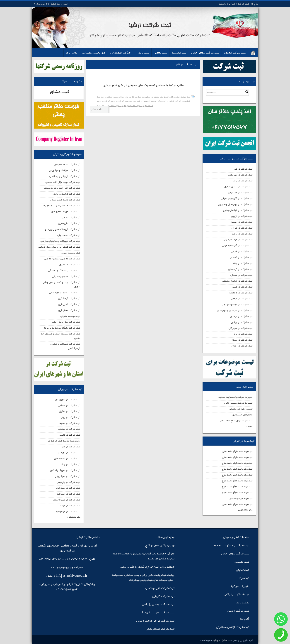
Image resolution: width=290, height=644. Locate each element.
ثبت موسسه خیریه (71, 253)
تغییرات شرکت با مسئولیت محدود (235, 397)
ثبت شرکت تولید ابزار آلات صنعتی (63, 182)
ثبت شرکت (186, 97)
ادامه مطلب (97, 109)
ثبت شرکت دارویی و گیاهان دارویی (62, 259)
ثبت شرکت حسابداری (69, 310)
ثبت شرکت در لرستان (241, 316)
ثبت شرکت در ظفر (71, 447)
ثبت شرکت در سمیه (70, 423)
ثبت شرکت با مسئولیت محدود (231, 545)
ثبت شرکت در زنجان (242, 346)
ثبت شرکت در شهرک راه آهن (65, 470)
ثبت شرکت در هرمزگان (240, 328)
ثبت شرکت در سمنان (242, 340)
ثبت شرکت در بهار (71, 417)
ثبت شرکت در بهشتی (69, 429)
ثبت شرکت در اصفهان (241, 222)
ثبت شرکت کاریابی (163, 596)
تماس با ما (72, 53)
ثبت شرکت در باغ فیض (68, 482)
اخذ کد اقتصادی (122, 53)
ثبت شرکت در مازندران (240, 193)
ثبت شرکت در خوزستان (240, 175)
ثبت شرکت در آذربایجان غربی (237, 246)
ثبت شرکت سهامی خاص (205, 53)
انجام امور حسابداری (242, 415)
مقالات (249, 427)
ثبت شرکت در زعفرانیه (69, 494)
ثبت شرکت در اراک (243, 181)
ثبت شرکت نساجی (71, 217)
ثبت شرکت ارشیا (221, 640)
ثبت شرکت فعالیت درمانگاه (66, 194)
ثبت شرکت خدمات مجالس (67, 164)
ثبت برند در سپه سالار (241, 498)
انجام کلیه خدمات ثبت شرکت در (64, 441)
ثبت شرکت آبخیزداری (69, 304)
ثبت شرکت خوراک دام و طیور (65, 212)
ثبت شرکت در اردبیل (242, 234)
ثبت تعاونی (160, 53)
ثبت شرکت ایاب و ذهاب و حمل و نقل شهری (62, 284)
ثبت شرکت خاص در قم (147, 101)
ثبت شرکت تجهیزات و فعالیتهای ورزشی (60, 241)
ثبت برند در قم (114, 101)
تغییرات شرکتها (240, 586)
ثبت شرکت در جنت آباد (68, 488)
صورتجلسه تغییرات (94, 53)
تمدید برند (243, 603)
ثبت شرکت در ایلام (243, 263)
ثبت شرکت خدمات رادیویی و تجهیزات (61, 206)
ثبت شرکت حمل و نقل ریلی (66, 322)
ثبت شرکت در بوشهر (242, 322)
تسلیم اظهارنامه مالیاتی (241, 409)
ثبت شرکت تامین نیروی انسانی (65, 293)
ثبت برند (144, 53)
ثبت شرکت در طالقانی (69, 405)
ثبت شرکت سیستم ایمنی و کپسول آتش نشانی (60, 336)
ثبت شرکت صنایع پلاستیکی (66, 276)
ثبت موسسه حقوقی (70, 316)
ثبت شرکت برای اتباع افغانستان (236, 421)
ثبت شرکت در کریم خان (68, 512)
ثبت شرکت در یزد (243, 334)
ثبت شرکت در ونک (71, 464)
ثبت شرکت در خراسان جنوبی (238, 240)
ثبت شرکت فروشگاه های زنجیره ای (62, 229)
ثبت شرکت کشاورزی (70, 265)
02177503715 (50, 559)
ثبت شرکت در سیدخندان (67, 459)
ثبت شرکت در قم (243, 169)
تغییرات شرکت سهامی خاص (238, 403)
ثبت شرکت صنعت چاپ (69, 235)
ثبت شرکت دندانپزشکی (160, 629)
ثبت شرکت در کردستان (240, 269)
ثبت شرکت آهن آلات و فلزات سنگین (62, 188)
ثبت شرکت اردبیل (238, 611)
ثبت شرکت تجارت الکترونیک (157, 613)
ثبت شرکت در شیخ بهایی (68, 476)
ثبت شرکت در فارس (242, 251)
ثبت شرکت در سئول (70, 411)
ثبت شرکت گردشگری (69, 298)
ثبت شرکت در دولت (70, 506)
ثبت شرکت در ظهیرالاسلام (67, 500)
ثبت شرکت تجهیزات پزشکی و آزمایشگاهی (65, 346)
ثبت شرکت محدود (235, 53)
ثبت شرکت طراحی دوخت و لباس (155, 621)
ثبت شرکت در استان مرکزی (238, 187)
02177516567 (76, 559)
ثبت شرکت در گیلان (242, 287)
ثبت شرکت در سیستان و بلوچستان (235, 310)
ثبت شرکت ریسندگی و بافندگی (64, 271)
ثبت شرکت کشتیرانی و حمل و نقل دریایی (59, 247)
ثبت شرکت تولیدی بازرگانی (158, 604)
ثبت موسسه (179, 53)
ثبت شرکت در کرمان (242, 299)
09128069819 (62, 567)
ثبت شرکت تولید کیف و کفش (65, 200)
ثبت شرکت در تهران (242, 228)
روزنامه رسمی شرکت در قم (113, 97)
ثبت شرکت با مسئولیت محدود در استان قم (161, 97)
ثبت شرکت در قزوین (242, 216)
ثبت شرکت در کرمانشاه (240, 293)
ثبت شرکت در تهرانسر (69, 453)
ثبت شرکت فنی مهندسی (160, 588)
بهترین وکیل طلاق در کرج (160, 545)
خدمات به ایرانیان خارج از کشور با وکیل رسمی (147, 567)
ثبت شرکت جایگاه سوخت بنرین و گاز (62, 328)
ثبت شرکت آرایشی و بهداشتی (65, 176)
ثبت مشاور (59, 92)
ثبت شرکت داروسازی (69, 223)
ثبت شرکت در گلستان (241, 257)
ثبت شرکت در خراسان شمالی (237, 281)
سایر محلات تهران (245, 510)
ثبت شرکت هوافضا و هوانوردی (65, 170)
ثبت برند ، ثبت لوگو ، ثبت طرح (237, 451)
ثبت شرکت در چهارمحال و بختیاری (235, 204)
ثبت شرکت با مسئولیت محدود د (110, 106)
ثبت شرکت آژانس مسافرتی (233, 627)
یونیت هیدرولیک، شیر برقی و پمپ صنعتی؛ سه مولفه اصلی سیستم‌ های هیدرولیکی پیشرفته (143, 577)
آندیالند (244, 619)
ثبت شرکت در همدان (241, 275)
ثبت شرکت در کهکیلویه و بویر (237, 305)
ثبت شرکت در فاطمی (70, 435)
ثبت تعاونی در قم (129, 101)
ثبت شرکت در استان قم (168, 101)
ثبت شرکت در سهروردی (68, 400)
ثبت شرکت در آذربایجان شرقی (237, 198)
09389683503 (67, 589)
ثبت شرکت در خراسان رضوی (238, 210)
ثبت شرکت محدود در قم (134, 106)
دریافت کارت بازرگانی (237, 594)
